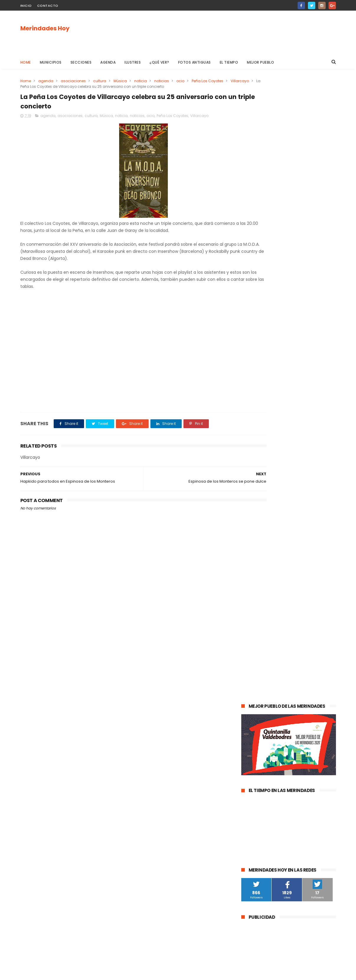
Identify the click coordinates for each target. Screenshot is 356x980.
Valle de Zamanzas (311, 675)
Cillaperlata (309, 774)
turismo (252, 675)
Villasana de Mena (261, 719)
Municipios (51, 62)
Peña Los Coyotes (207, 81)
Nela (301, 785)
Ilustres (133, 62)
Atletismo (276, 675)
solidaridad (287, 686)
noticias (162, 81)
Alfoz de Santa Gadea (264, 741)
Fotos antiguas (195, 62)
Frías (249, 697)
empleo (302, 665)
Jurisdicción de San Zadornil (303, 730)
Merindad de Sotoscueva (267, 654)
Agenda (108, 62)
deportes (307, 610)
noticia (141, 81)
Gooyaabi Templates (115, 973)
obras (265, 632)
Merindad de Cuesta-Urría (268, 763)
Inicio (26, 6)
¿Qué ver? (159, 62)
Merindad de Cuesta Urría (268, 774)
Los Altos (294, 719)
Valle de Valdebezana (303, 621)
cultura (100, 81)
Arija (248, 708)
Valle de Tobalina (260, 621)
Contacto (48, 6)
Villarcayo (29, 86)
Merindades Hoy (45, 29)
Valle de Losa (256, 643)
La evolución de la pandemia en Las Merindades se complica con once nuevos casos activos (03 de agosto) (288, 491)
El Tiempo (229, 62)
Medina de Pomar (282, 577)
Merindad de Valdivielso (266, 665)
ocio (180, 81)
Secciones (81, 62)
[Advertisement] (229, 33)
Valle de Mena (283, 588)
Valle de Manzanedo (279, 708)
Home (26, 62)
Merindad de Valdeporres (301, 632)
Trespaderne (316, 686)
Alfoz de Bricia (257, 730)
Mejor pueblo (260, 62)
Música (120, 81)
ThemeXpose (54, 973)
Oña (248, 632)
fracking (268, 697)
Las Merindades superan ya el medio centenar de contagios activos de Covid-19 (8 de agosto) (303, 457)
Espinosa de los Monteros (268, 610)
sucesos (314, 577)
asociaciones (73, 81)
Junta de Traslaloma (311, 741)
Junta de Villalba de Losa (267, 785)
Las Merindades (259, 599)
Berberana (309, 763)
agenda (46, 81)
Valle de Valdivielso (262, 752)
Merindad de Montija (302, 697)
